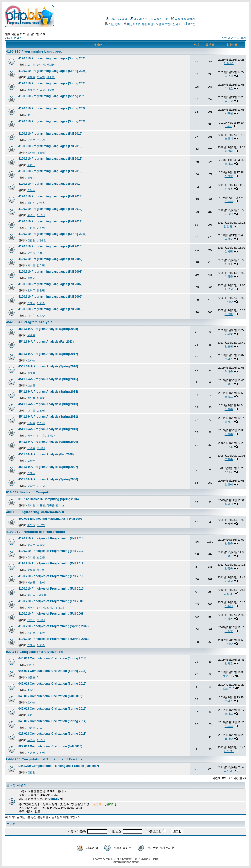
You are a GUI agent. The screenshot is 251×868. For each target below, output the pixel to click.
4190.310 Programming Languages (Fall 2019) (50, 134)
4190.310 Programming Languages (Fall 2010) (50, 246)
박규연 (31, 115)
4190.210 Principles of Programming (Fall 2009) (51, 601)
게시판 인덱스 (14, 38)
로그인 (190, 24)
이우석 (229, 289)
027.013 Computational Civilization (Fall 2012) (50, 746)
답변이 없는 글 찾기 (234, 38)
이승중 (31, 215)
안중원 (41, 65)
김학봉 (229, 619)
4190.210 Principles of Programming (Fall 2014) (51, 538)
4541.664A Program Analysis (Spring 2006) (48, 479)
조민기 (41, 140)
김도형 (229, 101)
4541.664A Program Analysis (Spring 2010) (48, 429)
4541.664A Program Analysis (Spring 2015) (48, 379)
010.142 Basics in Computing (30, 492)
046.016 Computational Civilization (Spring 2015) (52, 709)
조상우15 (33, 690)
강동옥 (31, 190)
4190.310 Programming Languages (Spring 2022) (52, 108)
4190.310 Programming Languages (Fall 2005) (50, 309)
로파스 (31, 152)
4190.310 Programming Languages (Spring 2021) (52, 121)
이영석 (41, 215)
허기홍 (31, 265)
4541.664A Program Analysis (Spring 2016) (48, 366)
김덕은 (229, 663)
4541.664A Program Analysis (29, 322)
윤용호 (31, 228)
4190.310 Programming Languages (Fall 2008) (50, 272)
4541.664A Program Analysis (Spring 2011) (48, 417)
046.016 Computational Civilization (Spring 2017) (52, 671)
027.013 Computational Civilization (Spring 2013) (52, 734)
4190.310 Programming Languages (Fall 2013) (50, 196)
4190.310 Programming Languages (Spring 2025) (52, 71)
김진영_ (42, 228)
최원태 (31, 278)
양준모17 (33, 677)
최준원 (31, 203)
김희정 (41, 265)
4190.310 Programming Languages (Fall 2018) (50, 146)
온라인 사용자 (16, 785)
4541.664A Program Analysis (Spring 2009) (48, 442)
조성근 (41, 253)
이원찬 (42, 240)
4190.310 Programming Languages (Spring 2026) (52, 58)
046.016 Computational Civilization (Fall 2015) (50, 696)
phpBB (109, 859)
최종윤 (50, 505)
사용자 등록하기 (183, 19)
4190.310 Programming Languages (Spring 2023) (52, 96)
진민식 (41, 486)
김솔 (40, 728)
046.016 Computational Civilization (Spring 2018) (52, 658)
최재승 (31, 178)
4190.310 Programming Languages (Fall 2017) (50, 159)
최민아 (41, 570)
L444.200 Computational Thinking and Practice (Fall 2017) (59, 766)
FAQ (111, 19)
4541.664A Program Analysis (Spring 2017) (48, 354)
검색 (123, 19)
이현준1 (229, 63)
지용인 (41, 505)
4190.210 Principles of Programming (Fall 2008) (51, 614)
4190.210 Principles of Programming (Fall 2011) (51, 576)
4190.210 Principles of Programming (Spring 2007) (54, 626)
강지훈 (31, 411)
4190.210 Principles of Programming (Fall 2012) (51, 563)
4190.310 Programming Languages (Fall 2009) (50, 259)
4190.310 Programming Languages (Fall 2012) (50, 209)
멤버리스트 (139, 19)
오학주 (31, 290)
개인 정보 (113, 24)
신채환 (50, 65)
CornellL (54, 799)
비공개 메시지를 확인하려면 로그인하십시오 (152, 24)
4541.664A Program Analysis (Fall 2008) (46, 454)
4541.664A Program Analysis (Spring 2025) (48, 329)
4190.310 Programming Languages (34, 52)
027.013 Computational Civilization (35, 652)
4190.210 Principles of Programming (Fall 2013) (51, 551)
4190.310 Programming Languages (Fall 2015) (50, 171)
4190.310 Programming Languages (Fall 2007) (50, 284)
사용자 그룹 (160, 19)
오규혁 (31, 65)
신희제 (60, 608)
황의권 (31, 505)
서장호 (229, 176)
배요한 (41, 152)
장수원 (31, 253)
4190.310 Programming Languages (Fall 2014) (50, 184)
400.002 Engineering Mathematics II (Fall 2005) (51, 519)
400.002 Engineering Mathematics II (35, 512)
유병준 (31, 740)
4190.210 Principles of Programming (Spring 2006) (54, 639)
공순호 (31, 448)
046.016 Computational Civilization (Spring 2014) (52, 721)
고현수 (31, 140)
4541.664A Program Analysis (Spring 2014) (48, 392)
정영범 (41, 290)
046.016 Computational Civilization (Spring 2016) (52, 684)
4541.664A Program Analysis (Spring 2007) (48, 467)
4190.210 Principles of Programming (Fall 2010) (51, 589)
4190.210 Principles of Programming (36, 532)
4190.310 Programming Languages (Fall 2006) (50, 297)
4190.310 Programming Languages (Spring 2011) (52, 234)
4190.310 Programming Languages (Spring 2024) (52, 83)
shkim (229, 126)
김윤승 (41, 545)
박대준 (31, 303)
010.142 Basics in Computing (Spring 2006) (49, 499)
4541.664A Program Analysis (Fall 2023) (46, 342)
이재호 (31, 77)
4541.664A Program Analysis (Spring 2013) (48, 404)
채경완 (229, 151)
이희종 (41, 303)
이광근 (229, 276)
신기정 (229, 251)
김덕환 (31, 316)
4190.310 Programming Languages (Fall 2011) (50, 221)
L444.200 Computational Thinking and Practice (44, 759)
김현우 (229, 239)
